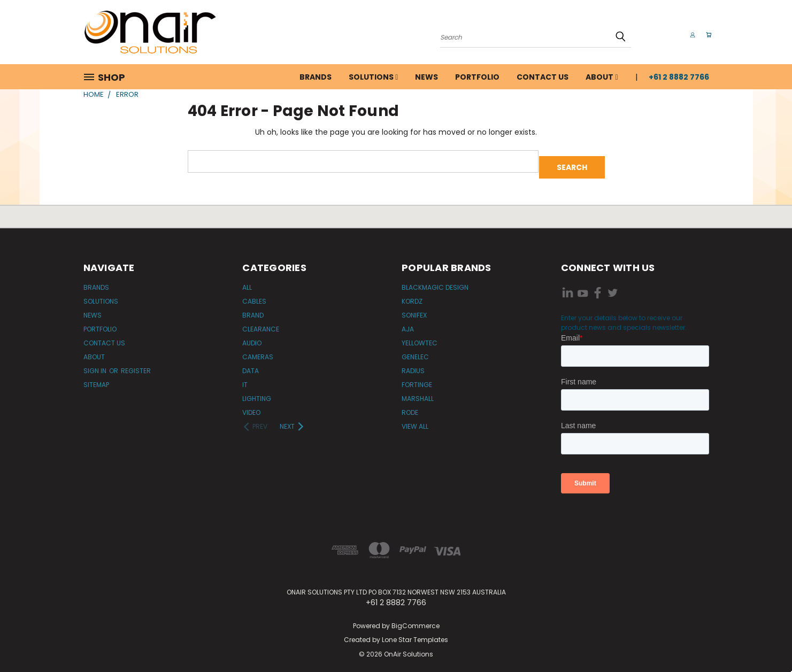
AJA (408, 323)
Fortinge (417, 379)
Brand (253, 309)
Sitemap (96, 379)
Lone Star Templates (415, 634)
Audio (252, 337)
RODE (410, 407)
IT (245, 379)
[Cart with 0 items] (706, 35)
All (247, 281)
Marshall (418, 393)
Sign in (96, 365)
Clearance (261, 323)
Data (251, 365)
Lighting (257, 393)
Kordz (412, 295)
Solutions (373, 77)
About (602, 77)
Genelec (415, 351)
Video (251, 407)
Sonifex (414, 309)
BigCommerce (416, 620)
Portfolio (477, 77)
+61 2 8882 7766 (679, 77)
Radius (413, 365)
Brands (316, 77)
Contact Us (543, 77)
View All (415, 420)
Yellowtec (420, 337)
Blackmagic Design (435, 281)
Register (136, 365)
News (426, 77)
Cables (254, 295)
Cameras (258, 351)
